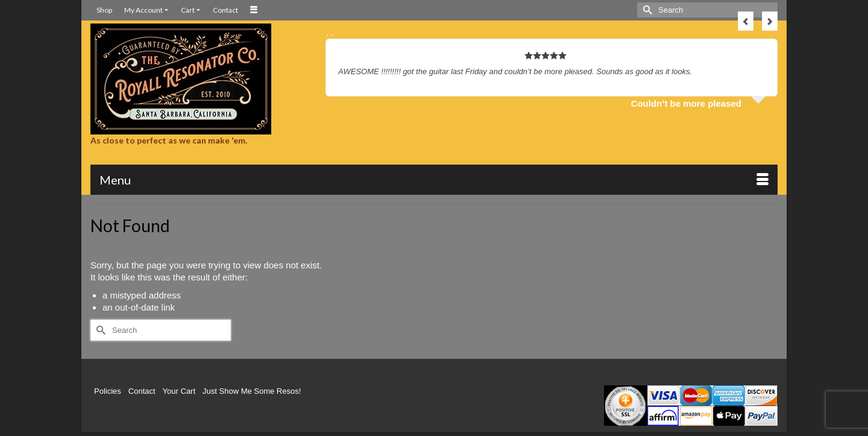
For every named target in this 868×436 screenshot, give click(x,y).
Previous (746, 21)
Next (770, 21)
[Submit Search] (646, 10)
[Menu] (434, 180)
